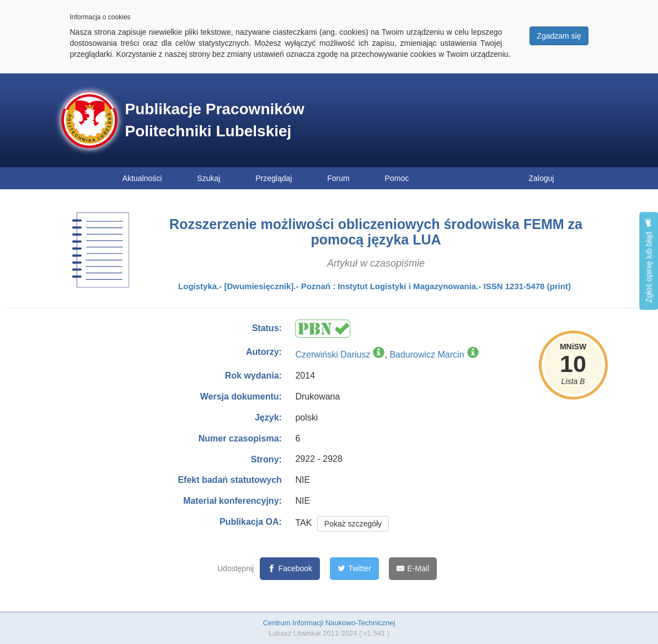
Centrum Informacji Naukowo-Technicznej (329, 623)
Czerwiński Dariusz (333, 355)
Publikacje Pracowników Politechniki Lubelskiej (215, 120)
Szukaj (208, 178)
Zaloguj (542, 178)
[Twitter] (354, 569)
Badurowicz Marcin (427, 355)
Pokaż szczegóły (353, 524)
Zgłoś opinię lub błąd (649, 261)
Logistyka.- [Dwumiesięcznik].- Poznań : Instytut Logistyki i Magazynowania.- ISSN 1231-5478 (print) (375, 286)
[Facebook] (290, 569)
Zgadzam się (559, 36)
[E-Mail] (413, 569)
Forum (338, 178)
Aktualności (142, 178)
